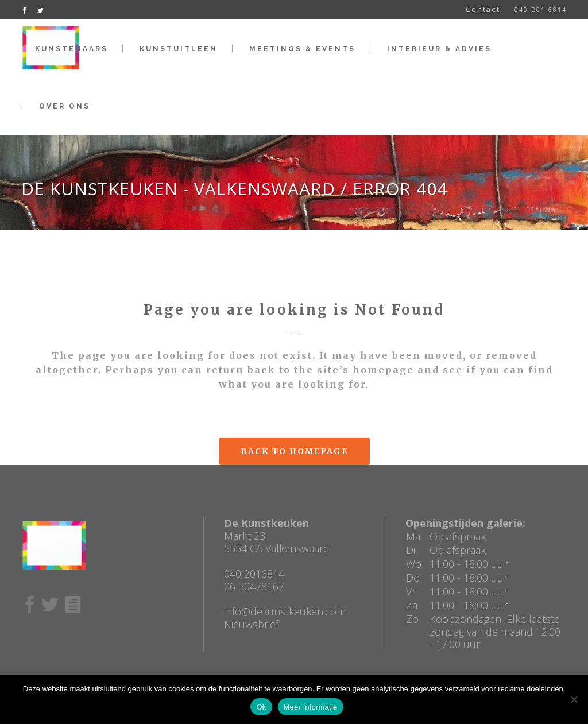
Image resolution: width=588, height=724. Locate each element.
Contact (483, 9)
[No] (574, 699)
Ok (261, 707)
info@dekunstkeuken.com (285, 611)
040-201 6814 (541, 9)
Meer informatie (311, 707)
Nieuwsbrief (251, 624)
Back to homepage (294, 451)
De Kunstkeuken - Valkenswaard (178, 189)
